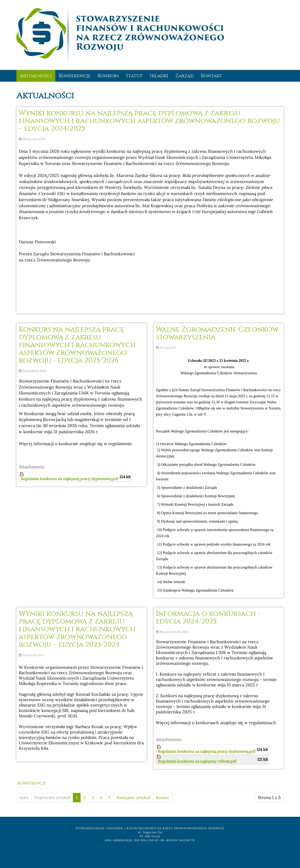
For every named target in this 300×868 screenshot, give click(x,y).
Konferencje (75, 76)
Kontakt (212, 76)
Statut (134, 76)
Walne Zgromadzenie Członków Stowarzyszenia (217, 333)
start (24, 797)
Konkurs (108, 76)
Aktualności (36, 76)
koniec (163, 797)
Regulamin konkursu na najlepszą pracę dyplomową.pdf (69, 479)
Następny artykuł (133, 797)
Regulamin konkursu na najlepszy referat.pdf (197, 761)
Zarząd (185, 76)
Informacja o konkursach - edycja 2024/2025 (208, 617)
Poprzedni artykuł (52, 797)
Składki (159, 76)
